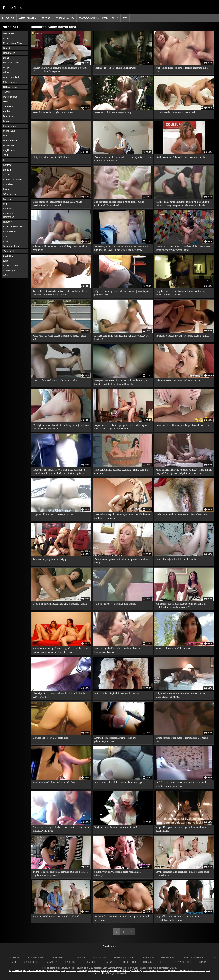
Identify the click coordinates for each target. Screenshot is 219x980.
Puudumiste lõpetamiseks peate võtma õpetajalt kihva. (182, 336)
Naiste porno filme (28, 18)
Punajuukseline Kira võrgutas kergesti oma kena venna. (183, 425)
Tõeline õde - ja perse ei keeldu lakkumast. (115, 68)
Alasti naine (70, 962)
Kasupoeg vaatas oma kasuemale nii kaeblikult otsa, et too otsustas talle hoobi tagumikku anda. (121, 382)
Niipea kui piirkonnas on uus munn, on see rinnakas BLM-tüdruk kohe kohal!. (181, 695)
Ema (6, 261)
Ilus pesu (8, 121)
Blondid (7, 170)
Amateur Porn (100, 957)
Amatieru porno (169, 957)
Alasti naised (110, 962)
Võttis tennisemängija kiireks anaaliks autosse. (117, 693)
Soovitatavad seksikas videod (93, 18)
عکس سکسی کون (202, 971)
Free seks (148, 962)
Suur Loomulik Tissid (14, 227)
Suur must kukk (11, 246)
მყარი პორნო (114, 971)
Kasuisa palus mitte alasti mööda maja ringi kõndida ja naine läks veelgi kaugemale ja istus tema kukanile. (183, 204)
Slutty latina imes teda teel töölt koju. (51, 157)
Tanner (7, 92)
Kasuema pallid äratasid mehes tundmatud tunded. (57, 916)
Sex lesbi (163, 962)
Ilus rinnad (8, 145)
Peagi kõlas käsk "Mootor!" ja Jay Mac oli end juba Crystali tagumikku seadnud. (181, 918)
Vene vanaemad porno (194, 957)
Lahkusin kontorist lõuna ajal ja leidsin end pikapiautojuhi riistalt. (115, 739)
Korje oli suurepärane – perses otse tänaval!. (116, 827)
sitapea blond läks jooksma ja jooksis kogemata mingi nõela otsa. (182, 70)
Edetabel (46, 18)
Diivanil (7, 72)
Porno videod (129, 962)
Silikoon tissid (10, 87)
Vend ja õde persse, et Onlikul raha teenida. (115, 604)
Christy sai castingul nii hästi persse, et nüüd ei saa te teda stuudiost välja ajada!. (61, 829)
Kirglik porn (9, 150)
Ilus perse (8, 67)
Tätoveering (9, 106)
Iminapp (7, 189)
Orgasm (7, 175)
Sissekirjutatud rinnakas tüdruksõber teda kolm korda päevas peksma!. (59, 695)
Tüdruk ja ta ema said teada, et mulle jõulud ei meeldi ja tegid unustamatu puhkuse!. (60, 874)
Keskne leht (8, 18)
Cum (6, 236)
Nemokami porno (36, 957)
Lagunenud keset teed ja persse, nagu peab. (54, 514)
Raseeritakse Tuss (13, 43)
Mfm (5, 275)
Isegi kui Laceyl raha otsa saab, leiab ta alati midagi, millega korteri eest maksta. (181, 293)
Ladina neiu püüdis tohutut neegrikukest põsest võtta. (182, 514)
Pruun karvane (11, 140)
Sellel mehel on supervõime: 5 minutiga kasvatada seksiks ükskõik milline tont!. (57, 204)
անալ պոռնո (99, 971)
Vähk (6, 155)
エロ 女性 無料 (150, 971)
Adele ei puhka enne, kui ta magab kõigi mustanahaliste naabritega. (60, 248)
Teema (115, 18)
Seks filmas (15, 957)
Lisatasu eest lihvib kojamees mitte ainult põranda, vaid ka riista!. (121, 337)
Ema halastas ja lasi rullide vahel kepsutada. (177, 559)
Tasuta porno (90, 962)
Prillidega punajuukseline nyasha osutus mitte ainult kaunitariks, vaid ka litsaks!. (181, 784)
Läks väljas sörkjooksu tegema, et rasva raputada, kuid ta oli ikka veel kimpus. (122, 516)
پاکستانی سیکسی (69, 971)
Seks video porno (183, 962)
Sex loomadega (79, 957)
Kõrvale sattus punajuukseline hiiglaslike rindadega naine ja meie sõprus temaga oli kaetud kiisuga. (61, 650)
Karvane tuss (10, 231)
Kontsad (7, 165)
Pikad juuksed (10, 82)
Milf (5, 204)
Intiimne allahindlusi (13, 179)
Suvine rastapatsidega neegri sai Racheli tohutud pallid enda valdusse (183, 874)
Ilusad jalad (9, 131)
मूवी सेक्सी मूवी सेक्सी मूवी (132, 971)
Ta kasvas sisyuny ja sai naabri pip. (50, 559)
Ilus (5, 136)
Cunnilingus (9, 270)
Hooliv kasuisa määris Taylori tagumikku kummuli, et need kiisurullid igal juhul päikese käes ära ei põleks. (59, 471)
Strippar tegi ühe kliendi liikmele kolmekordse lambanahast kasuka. (117, 650)
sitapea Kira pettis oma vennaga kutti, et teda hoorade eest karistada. (182, 829)
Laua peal (8, 256)
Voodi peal (9, 251)
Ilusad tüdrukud (11, 77)
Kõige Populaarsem (65, 18)
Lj (4, 160)
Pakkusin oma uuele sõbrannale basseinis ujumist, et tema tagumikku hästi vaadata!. (123, 159)
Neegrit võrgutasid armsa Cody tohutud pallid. (55, 380)
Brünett (7, 48)
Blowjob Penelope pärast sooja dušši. (51, 738)
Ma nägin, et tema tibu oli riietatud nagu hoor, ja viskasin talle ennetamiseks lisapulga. (61, 427)
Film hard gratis (84, 971)
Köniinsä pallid (11, 266)
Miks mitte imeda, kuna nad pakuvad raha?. (54, 782)
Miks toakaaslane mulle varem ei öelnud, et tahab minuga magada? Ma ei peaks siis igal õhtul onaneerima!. (184, 471)
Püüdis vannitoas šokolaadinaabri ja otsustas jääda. (181, 157)
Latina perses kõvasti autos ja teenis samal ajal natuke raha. (182, 739)
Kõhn (6, 38)
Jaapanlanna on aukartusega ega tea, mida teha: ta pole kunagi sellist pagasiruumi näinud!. (121, 427)
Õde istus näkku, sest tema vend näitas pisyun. (178, 380)
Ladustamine (10, 126)
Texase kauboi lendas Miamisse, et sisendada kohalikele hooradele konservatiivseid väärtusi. (60, 293)
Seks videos (52, 962)
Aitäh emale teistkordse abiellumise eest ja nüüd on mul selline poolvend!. (122, 918)
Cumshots (8, 184)
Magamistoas (10, 97)
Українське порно (17, 971)
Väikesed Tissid (11, 63)
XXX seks (202, 962)
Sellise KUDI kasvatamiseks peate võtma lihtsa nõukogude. (117, 874)
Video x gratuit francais (49, 971)
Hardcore (8, 222)
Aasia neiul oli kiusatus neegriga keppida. (115, 112)
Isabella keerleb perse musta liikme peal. (176, 112)
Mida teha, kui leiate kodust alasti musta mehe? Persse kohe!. (59, 337)
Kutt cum (8, 199)
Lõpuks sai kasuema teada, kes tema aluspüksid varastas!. (61, 604)
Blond (6, 58)
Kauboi (7, 111)
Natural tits (9, 33)
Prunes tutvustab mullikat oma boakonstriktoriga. (118, 782)
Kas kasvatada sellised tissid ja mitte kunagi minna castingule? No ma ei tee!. (119, 204)
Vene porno (148, 957)
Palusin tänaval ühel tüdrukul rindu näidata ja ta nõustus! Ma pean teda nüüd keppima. (61, 70)
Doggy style (9, 53)
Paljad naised (58, 957)
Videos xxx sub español (182, 971)
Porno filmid (13, 8)
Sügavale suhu (11, 194)
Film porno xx (163, 971)
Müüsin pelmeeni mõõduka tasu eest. (174, 648)
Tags (125, 18)
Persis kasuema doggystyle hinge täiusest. (53, 112)
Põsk (6, 241)
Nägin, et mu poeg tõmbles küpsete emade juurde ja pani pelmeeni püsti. (122, 293)
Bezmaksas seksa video (125, 957)
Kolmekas (8, 209)
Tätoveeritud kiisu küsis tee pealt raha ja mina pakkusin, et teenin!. (122, 471)
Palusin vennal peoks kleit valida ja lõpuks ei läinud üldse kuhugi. (122, 561)
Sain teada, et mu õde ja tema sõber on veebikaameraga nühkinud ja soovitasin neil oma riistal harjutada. (121, 248)
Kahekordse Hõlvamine (9, 215)
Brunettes (8, 116)
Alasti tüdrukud (31, 962)
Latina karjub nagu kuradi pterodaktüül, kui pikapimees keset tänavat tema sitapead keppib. (183, 248)
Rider (6, 102)
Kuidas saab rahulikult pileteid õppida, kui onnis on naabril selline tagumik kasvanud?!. (181, 605)
